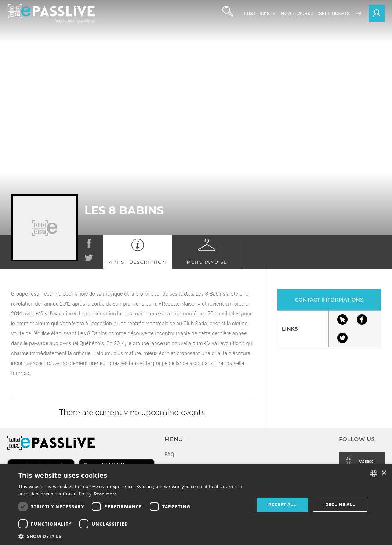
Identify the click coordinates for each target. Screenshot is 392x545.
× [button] (384, 473)
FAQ (169, 455)
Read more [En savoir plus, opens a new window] (106, 494)
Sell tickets (334, 13)
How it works (297, 13)
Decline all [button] (340, 504)
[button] (133, 536)
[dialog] (196, 505)
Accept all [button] (282, 504)
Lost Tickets (260, 13)
